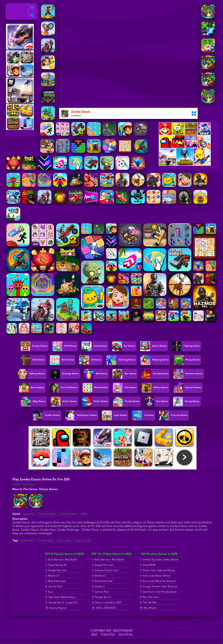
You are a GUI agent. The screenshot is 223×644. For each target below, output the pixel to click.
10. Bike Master (149, 608)
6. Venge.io (99, 586)
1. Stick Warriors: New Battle (62, 559)
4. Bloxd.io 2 (52, 576)
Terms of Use (126, 634)
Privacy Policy (108, 634)
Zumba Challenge (68, 529)
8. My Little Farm (150, 597)
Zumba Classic (29, 484)
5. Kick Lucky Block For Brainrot (158, 581)
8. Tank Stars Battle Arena (60, 597)
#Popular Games (69, 514)
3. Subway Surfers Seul (105, 570)
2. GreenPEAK (148, 565)
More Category (83, 541)
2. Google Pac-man (103, 565)
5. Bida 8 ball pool (56, 581)
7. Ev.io (49, 592)
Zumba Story (48, 529)
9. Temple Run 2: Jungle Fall (62, 602)
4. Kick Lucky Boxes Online (155, 576)
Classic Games (48, 489)
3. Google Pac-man (56, 570)
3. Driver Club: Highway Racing (157, 570)
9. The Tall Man (149, 602)
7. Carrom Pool (101, 592)
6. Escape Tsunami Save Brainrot (159, 586)
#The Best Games (48, 514)
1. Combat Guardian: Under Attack (159, 559)
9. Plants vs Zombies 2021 (107, 602)
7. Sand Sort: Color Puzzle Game (158, 592)
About (94, 634)
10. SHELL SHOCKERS (104, 608)
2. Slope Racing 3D (56, 565)
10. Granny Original (56, 608)
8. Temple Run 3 (101, 597)
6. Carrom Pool (54, 586)
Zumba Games (28, 541)
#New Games (29, 514)
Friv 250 (11, 5)
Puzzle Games (65, 541)
